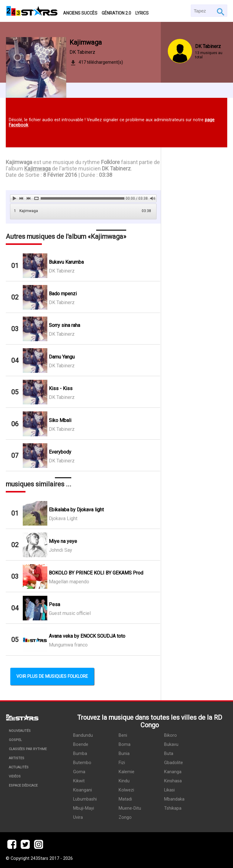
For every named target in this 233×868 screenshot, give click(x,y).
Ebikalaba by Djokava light (76, 510)
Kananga (173, 772)
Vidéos (15, 776)
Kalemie (127, 772)
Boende (81, 744)
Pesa (54, 604)
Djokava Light (63, 518)
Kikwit (79, 781)
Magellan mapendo (69, 582)
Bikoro (171, 735)
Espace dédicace (23, 786)
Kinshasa (173, 781)
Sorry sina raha (64, 325)
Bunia (124, 754)
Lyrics (142, 13)
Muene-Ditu (130, 808)
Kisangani (83, 790)
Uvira (78, 817)
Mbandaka (174, 799)
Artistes (17, 758)
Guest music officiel (70, 613)
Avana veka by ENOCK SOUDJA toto (87, 636)
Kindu (124, 781)
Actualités (19, 767)
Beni (123, 735)
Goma (79, 772)
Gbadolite (174, 763)
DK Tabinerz (82, 52)
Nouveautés (20, 731)
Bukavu (171, 744)
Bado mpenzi (63, 294)
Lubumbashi (85, 799)
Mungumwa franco (68, 645)
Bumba (80, 754)
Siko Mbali (60, 420)
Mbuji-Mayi (84, 808)
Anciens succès (80, 13)
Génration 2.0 (116, 13)
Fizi (122, 763)
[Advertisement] (194, 254)
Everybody (60, 452)
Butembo (82, 763)
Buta (169, 754)
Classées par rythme (28, 749)
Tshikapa (173, 808)
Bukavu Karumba (66, 262)
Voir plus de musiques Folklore (52, 676)
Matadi (125, 799)
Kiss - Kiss (61, 388)
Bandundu (83, 735)
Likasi (169, 790)
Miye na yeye (63, 541)
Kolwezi (126, 790)
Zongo (125, 817)
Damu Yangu (62, 357)
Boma (125, 744)
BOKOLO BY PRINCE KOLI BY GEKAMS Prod (96, 573)
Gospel (15, 740)
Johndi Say (61, 550)
